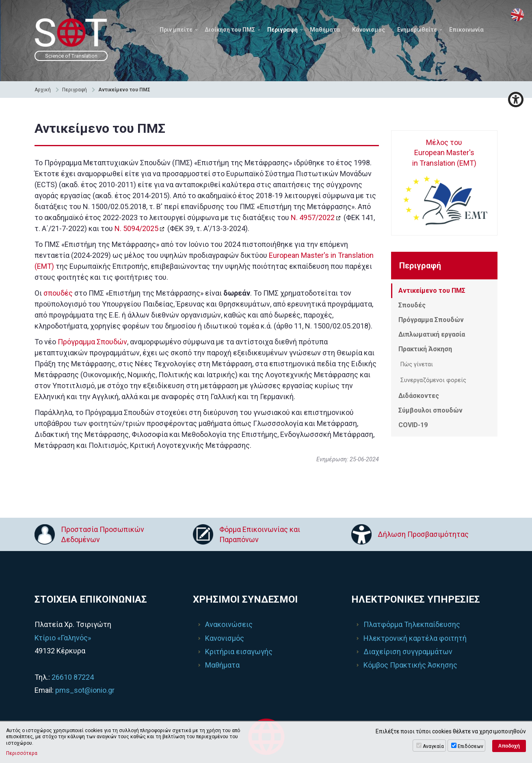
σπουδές (58, 293)
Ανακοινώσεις (229, 624)
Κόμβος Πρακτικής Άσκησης (410, 665)
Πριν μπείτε (176, 30)
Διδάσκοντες (419, 396)
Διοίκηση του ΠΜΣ (230, 30)
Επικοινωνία (466, 30)
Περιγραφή (282, 30)
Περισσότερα (22, 753)
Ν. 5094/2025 (136, 228)
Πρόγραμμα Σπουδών (92, 342)
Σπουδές (412, 305)
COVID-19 (413, 425)
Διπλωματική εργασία (432, 334)
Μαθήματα (325, 30)
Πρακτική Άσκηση (425, 349)
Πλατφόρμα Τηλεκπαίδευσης (412, 624)
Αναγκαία (433, 746)
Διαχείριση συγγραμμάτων (408, 652)
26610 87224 (73, 677)
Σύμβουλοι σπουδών (430, 410)
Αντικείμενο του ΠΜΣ (432, 291)
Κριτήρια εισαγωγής (239, 652)
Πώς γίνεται (417, 364)
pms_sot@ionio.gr (85, 690)
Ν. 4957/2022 (313, 217)
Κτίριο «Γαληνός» (63, 638)
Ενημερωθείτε (417, 30)
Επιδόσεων (470, 746)
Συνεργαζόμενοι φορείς (433, 380)
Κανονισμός (369, 30)
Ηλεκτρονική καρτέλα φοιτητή (415, 638)
